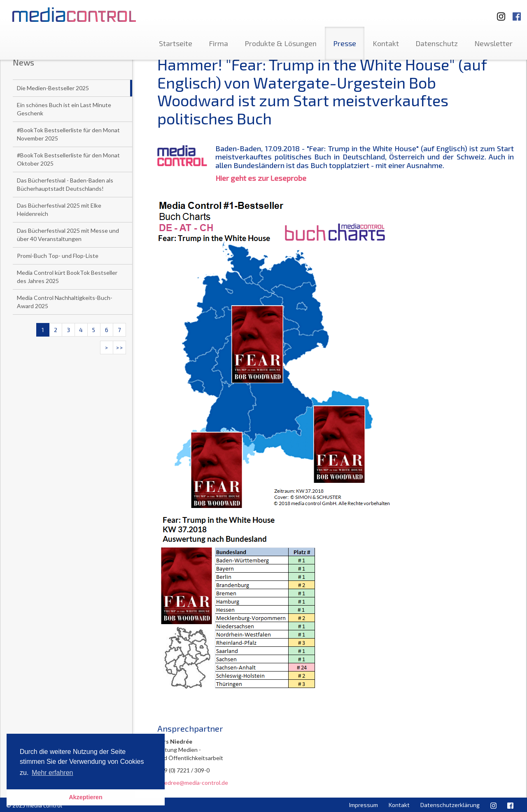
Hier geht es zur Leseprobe (261, 178)
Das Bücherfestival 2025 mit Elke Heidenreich (59, 209)
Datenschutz (437, 43)
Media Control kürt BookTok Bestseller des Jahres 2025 (67, 277)
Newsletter (493, 43)
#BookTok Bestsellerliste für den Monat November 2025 (68, 134)
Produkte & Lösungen (281, 43)
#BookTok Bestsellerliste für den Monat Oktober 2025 (68, 159)
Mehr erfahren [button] (52, 773)
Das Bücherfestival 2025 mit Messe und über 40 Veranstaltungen (68, 235)
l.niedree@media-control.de (193, 783)
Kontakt (386, 43)
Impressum (364, 805)
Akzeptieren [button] (86, 797)
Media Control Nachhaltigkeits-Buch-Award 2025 (65, 302)
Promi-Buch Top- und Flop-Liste (58, 256)
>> (119, 347)
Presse (345, 43)
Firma (218, 43)
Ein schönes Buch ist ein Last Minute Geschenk (64, 109)
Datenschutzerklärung (450, 805)
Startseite (176, 43)
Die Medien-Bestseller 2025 (53, 88)
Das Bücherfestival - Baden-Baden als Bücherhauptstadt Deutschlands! (65, 184)
